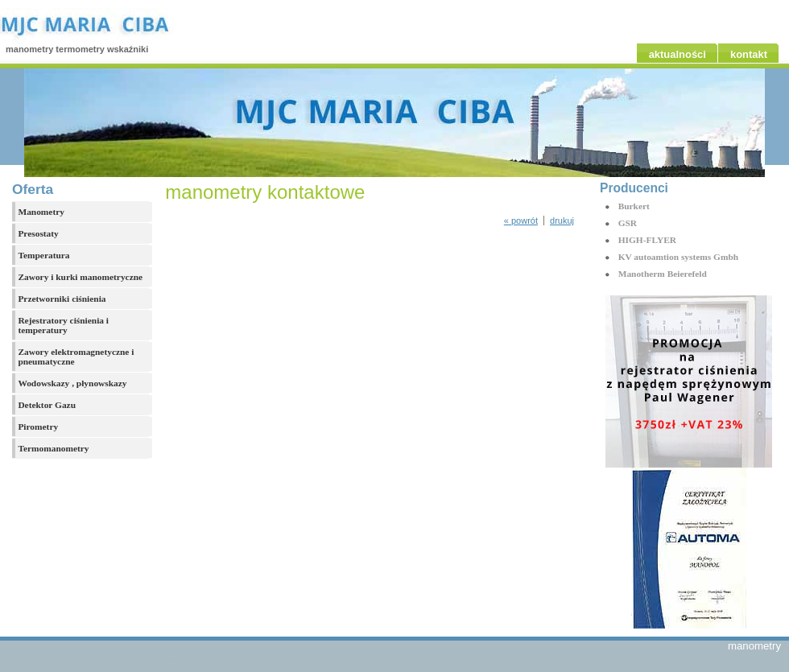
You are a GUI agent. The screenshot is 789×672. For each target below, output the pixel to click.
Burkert (634, 206)
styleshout (359, 660)
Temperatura (43, 255)
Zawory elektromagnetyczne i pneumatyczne (76, 357)
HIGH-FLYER (647, 240)
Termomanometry (53, 448)
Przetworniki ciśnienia (62, 299)
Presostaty (38, 233)
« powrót (521, 221)
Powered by (244, 660)
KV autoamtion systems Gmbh (678, 257)
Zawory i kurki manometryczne (80, 277)
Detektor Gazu (47, 405)
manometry (754, 646)
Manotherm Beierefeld (663, 274)
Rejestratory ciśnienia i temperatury (63, 325)
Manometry (41, 212)
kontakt (749, 54)
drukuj (562, 221)
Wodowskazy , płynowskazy (72, 383)
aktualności (677, 54)
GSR (628, 223)
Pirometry (38, 427)
